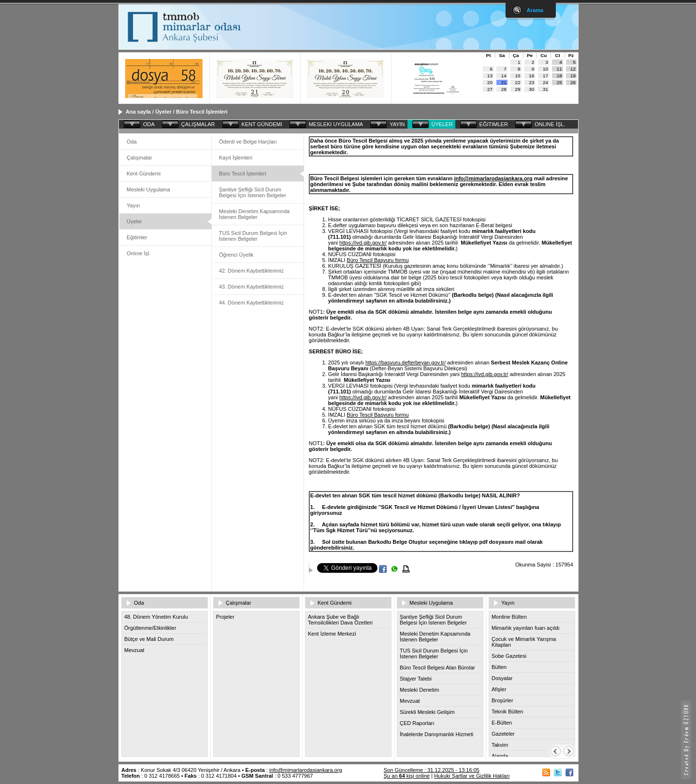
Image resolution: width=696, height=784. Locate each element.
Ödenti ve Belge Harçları (248, 142)
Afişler (499, 689)
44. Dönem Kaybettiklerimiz (251, 303)
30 (531, 89)
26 (573, 82)
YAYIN (397, 124)
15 (518, 76)
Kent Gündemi (144, 174)
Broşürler (502, 700)
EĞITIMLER (494, 124)
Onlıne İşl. (139, 253)
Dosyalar (502, 678)
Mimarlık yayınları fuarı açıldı (526, 628)
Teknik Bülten (507, 711)
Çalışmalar (139, 158)
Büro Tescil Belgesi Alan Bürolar (437, 668)
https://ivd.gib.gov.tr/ (363, 243)
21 (504, 82)
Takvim (500, 745)
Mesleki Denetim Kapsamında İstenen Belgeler (254, 214)
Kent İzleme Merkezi (332, 634)
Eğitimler (137, 237)
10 (545, 69)
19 (573, 76)
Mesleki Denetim (419, 690)
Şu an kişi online (407, 776)
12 (573, 69)
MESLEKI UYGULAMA (336, 124)
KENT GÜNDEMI (262, 124)
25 (559, 82)
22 (518, 82)
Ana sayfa (138, 112)
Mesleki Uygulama (148, 189)
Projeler (225, 617)
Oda (132, 142)
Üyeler (163, 112)
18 (559, 76)
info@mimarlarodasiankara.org (493, 178)
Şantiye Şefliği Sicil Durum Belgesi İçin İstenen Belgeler (253, 192)
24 (545, 82)
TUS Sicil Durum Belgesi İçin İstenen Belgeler (253, 236)
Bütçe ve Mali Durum (149, 639)
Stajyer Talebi (416, 679)
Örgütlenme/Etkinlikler (150, 628)
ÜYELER (442, 124)
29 (518, 89)
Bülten (499, 667)
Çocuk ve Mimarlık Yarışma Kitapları (524, 642)
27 (490, 89)
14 (504, 76)
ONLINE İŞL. (550, 124)
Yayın (133, 205)
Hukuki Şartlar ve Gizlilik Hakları (472, 776)
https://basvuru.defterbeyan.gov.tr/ (406, 363)
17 (545, 76)
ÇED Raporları (417, 723)
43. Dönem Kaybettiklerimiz (251, 287)
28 (504, 89)
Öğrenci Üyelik (236, 255)
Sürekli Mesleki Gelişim (427, 712)
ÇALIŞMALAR (198, 124)
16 (531, 76)
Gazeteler (503, 734)
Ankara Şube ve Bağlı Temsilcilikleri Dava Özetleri (340, 620)
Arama (535, 10)
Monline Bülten (509, 617)
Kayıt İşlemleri (236, 158)
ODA (149, 124)
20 (490, 82)
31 (545, 89)
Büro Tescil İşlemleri (202, 112)
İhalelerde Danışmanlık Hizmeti (436, 734)
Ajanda (500, 756)
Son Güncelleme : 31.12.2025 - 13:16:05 (432, 770)
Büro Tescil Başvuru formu (377, 260)
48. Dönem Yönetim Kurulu (156, 617)
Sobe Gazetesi (509, 656)
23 (531, 82)
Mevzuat (134, 650)
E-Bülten (502, 723)
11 (559, 69)
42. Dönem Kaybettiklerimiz (251, 271)
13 (490, 76)
